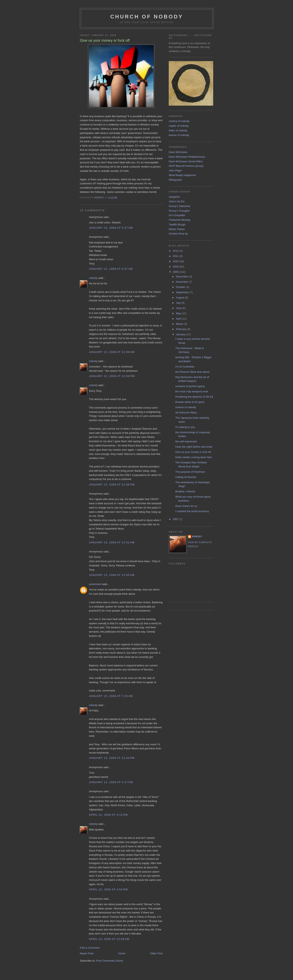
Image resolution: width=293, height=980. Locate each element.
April (179, 319)
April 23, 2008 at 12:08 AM (109, 939)
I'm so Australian (185, 367)
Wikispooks (175, 180)
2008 (176, 272)
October (181, 287)
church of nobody (147, 17)
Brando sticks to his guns (190, 402)
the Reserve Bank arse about (192, 372)
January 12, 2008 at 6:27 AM (111, 269)
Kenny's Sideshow (179, 206)
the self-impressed (186, 441)
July (179, 303)
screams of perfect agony (190, 386)
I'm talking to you (185, 427)
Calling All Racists (186, 477)
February (182, 329)
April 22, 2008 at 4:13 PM (108, 815)
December (182, 277)
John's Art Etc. (177, 201)
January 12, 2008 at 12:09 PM (112, 376)
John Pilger (175, 170)
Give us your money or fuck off (193, 452)
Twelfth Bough (177, 225)
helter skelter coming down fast (193, 457)
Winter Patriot (177, 229)
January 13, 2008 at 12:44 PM (112, 758)
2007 (176, 519)
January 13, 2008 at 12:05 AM (112, 575)
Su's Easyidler (177, 215)
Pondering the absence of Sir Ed (194, 397)
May (179, 313)
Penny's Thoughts (179, 211)
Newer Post (87, 953)
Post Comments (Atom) (110, 961)
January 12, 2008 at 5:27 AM (111, 228)
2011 (176, 256)
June (179, 308)
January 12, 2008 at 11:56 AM (112, 352)
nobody (93, 278)
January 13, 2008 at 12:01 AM (112, 542)
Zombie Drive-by (178, 234)
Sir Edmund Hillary (186, 412)
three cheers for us (186, 506)
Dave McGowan (178, 152)
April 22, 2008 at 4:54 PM (108, 889)
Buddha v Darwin (185, 491)
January (181, 334)
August (180, 298)
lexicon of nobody (179, 135)
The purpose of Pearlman (190, 472)
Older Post (157, 953)
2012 (176, 251)
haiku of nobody (178, 130)
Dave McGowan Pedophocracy (187, 157)
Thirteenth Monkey (180, 220)
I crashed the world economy (192, 511)
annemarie (95, 584)
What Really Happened (182, 175)
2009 (176, 267)
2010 (176, 261)
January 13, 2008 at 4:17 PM (111, 782)
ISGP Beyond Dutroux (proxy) (186, 166)
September (183, 292)
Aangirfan (174, 197)
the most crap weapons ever (192, 391)
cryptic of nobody (179, 126)
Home (122, 953)
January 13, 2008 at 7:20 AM (111, 696)
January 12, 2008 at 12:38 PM (112, 485)
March (180, 324)
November (182, 282)
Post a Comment (90, 948)
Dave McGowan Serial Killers (186, 161)
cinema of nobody (179, 121)
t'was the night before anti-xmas (194, 447)
